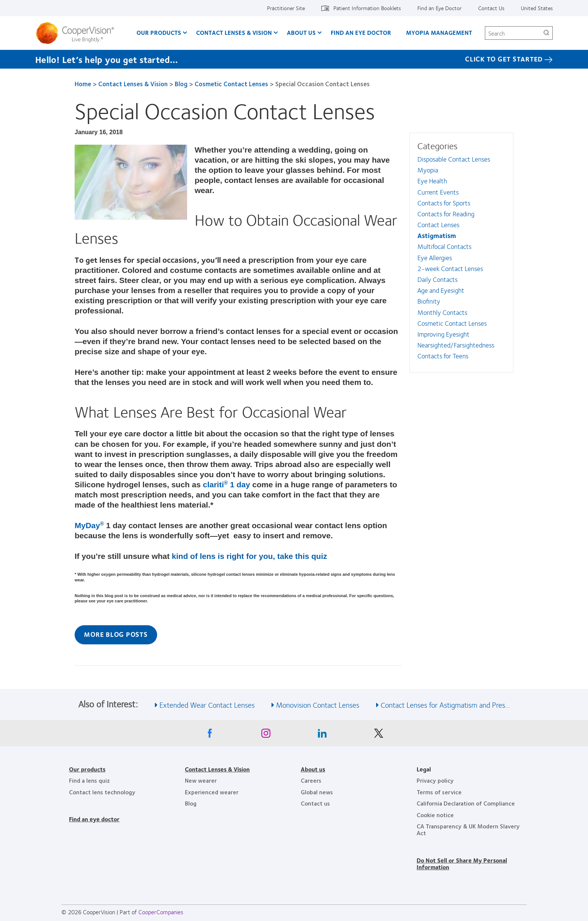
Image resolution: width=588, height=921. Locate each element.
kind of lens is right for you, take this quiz (249, 556)
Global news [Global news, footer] (317, 792)
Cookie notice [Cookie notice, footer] (435, 815)
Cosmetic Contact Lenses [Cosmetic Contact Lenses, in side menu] (452, 323)
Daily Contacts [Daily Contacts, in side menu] (437, 279)
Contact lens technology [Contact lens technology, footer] (102, 792)
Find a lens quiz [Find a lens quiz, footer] (89, 780)
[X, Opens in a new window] (378, 735)
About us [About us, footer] (313, 769)
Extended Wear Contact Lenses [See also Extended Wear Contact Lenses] (207, 705)
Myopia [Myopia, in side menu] (428, 170)
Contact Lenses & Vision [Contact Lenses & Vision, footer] (217, 769)
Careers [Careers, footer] (311, 780)
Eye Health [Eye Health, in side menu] (432, 181)
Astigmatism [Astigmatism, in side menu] (437, 235)
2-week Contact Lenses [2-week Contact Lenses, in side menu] (450, 268)
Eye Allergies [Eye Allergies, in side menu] (435, 258)
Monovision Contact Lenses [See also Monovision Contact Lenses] (318, 705)
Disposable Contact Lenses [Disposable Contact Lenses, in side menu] (454, 159)
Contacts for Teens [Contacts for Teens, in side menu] (443, 356)
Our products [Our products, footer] (87, 769)
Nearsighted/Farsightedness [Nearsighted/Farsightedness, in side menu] (456, 345)
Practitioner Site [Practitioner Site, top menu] (286, 8)
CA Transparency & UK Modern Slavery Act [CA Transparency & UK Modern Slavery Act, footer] (468, 829)
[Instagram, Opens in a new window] (266, 735)
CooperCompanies (161, 912)
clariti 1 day (226, 484)
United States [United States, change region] (537, 8)
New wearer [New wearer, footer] (201, 780)
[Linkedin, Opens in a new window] (322, 735)
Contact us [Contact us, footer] (315, 803)
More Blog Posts (116, 634)
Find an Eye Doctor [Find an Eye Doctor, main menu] (361, 32)
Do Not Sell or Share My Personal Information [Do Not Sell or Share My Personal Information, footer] (462, 863)
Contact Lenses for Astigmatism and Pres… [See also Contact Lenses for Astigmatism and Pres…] (445, 705)
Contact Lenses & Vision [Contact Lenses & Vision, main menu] (234, 32)
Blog (181, 84)
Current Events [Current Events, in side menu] (438, 192)
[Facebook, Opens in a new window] (210, 735)
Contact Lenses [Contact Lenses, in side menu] (438, 225)
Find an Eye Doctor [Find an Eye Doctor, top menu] (439, 8)
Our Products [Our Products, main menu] (159, 32)
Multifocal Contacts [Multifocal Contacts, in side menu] (444, 246)
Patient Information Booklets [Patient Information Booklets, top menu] (367, 8)
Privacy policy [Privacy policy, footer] (435, 780)
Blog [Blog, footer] (191, 803)
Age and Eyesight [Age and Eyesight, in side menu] (441, 290)
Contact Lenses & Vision (133, 84)
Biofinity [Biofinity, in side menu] (429, 301)
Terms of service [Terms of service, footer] (439, 792)
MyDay (89, 525)
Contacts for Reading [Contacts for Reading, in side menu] (446, 214)
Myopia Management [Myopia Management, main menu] (439, 32)
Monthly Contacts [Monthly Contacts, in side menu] (442, 312)
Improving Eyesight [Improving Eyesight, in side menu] (443, 334)
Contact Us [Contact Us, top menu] (491, 8)
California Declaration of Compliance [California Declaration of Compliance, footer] (466, 803)
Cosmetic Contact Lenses (231, 84)
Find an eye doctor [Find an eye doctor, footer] (94, 819)
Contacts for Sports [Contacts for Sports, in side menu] (444, 203)
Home (83, 84)
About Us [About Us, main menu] (301, 32)
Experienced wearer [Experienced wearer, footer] (212, 792)
